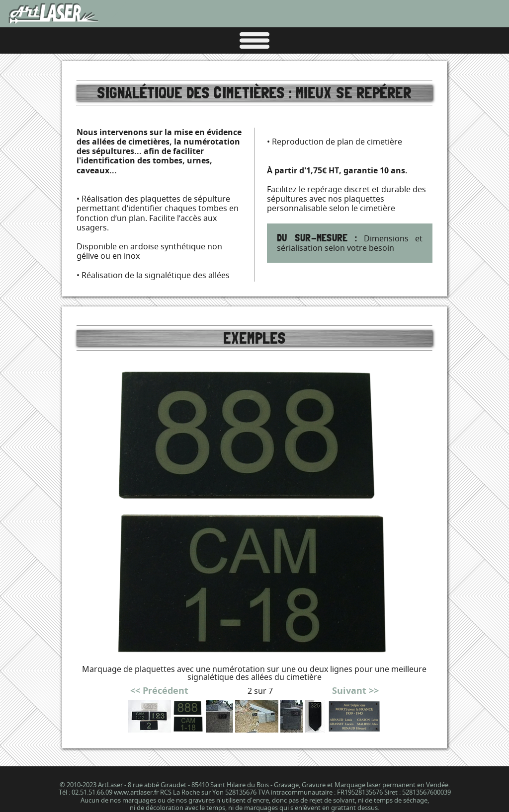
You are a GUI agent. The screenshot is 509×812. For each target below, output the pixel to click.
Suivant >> (355, 691)
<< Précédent (159, 691)
